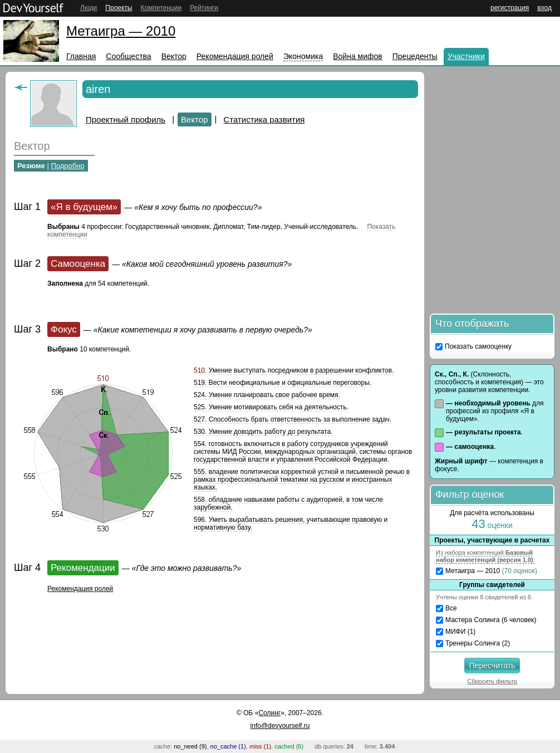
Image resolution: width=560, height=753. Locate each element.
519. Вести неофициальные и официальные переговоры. (283, 383)
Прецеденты (415, 56)
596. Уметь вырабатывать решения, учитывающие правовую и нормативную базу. (291, 524)
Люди (89, 8)
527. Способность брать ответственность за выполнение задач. (293, 419)
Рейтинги (204, 8)
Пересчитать (492, 666)
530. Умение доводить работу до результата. (263, 432)
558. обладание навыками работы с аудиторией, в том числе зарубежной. (288, 503)
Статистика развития (264, 119)
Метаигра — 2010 (121, 31)
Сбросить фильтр (492, 681)
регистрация (510, 8)
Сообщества (128, 56)
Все (451, 608)
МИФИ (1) (460, 632)
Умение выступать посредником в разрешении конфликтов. (294, 370)
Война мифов (358, 56)
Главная (81, 56)
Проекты (119, 8)
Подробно (67, 166)
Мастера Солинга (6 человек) (491, 620)
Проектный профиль (126, 119)
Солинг (269, 713)
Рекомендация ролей (235, 56)
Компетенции (161, 8)
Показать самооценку (478, 346)
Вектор (174, 56)
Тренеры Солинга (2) (478, 643)
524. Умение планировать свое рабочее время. (267, 395)
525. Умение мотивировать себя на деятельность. (271, 407)
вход (544, 8)
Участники (466, 56)
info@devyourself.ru (280, 726)
